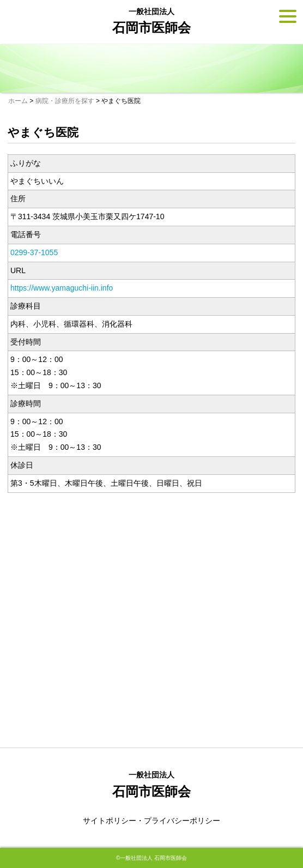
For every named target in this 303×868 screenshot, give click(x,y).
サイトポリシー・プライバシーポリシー (152, 821)
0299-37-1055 (34, 252)
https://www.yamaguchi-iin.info (62, 288)
